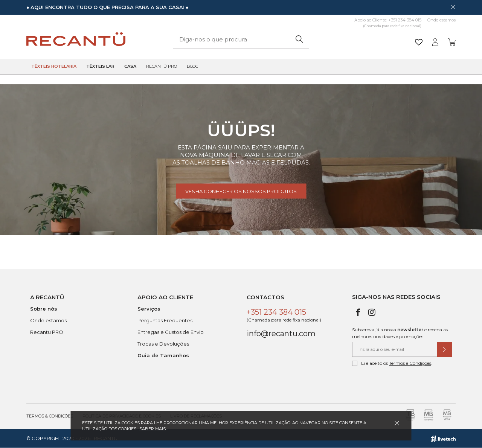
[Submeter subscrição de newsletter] (444, 349)
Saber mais (153, 429)
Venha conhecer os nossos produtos (241, 191)
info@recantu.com (281, 334)
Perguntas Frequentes (165, 320)
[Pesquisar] (299, 39)
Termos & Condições (50, 416)
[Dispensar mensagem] (453, 7)
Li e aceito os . (392, 363)
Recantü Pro (162, 66)
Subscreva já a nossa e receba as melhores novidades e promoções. (400, 333)
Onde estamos (442, 20)
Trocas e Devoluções (163, 344)
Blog (193, 66)
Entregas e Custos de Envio (171, 332)
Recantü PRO (47, 332)
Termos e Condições (410, 363)
